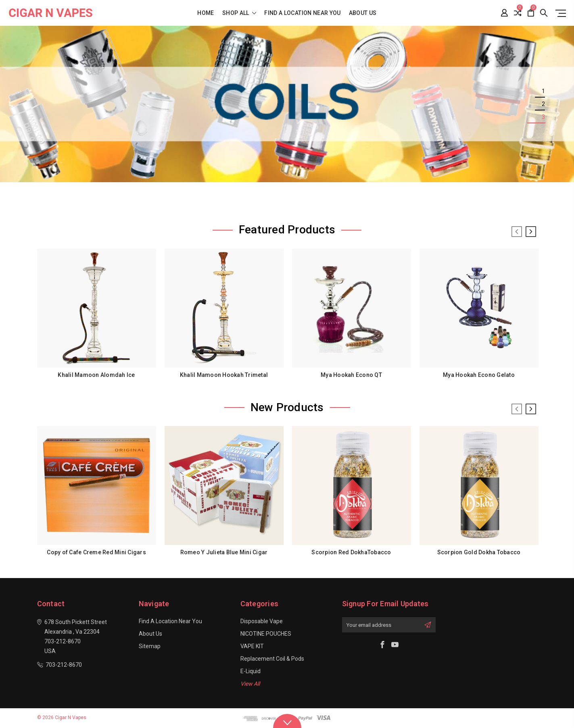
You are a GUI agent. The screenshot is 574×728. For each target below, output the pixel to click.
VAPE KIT (252, 646)
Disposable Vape (262, 621)
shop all (239, 13)
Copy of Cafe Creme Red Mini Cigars (96, 552)
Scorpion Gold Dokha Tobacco (479, 552)
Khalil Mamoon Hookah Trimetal (224, 375)
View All (250, 684)
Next (531, 232)
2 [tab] (543, 104)
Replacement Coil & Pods (272, 659)
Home (206, 13)
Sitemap (150, 646)
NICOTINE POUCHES (266, 634)
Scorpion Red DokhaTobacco (351, 552)
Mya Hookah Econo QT (351, 375)
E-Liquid (250, 671)
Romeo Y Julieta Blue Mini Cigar (224, 552)
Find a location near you (302, 13)
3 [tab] (543, 117)
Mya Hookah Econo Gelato (479, 375)
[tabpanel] (287, 104)
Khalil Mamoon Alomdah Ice (96, 375)
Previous (517, 232)
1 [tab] (543, 91)
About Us (363, 13)
